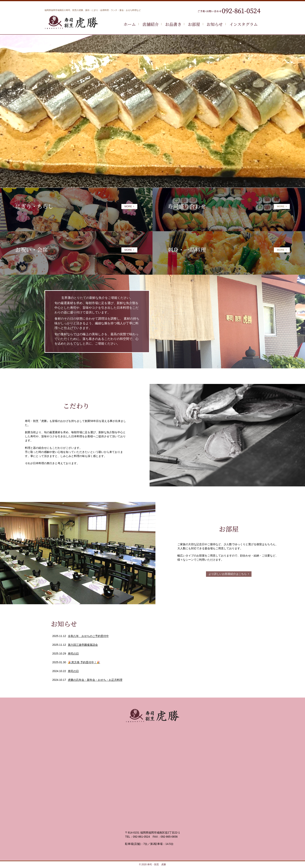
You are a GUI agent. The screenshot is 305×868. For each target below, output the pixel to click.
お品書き (173, 24)
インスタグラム (244, 24)
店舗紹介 (151, 24)
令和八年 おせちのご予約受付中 (88, 636)
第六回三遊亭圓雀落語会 (83, 645)
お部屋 (194, 24)
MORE (129, 206)
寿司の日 (73, 654)
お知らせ (215, 24)
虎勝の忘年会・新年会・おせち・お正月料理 (95, 680)
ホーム (130, 24)
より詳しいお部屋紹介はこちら (229, 574)
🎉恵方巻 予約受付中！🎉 (84, 662)
